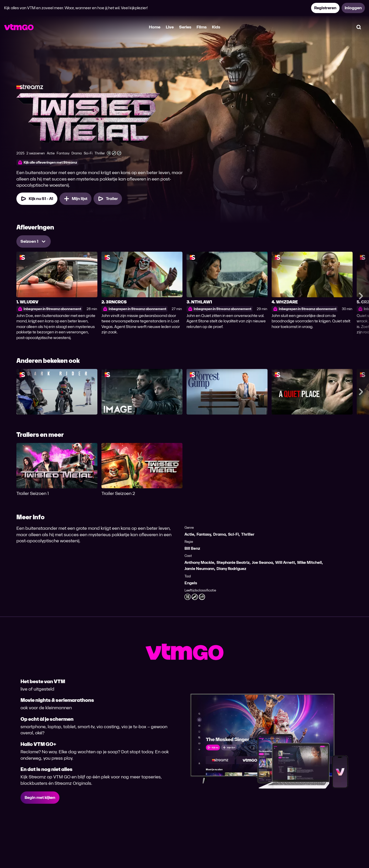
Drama (219, 534)
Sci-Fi (233, 534)
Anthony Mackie (199, 562)
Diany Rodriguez (231, 569)
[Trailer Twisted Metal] (108, 199)
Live (170, 27)
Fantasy (204, 534)
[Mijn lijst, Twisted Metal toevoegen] (75, 199)
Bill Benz (192, 548)
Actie (189, 534)
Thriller (248, 534)
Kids (216, 27)
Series (185, 27)
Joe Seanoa (262, 562)
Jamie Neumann (199, 569)
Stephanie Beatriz (233, 562)
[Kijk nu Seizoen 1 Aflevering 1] (37, 199)
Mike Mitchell (310, 562)
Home (155, 27)
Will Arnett (285, 562)
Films (202, 27)
